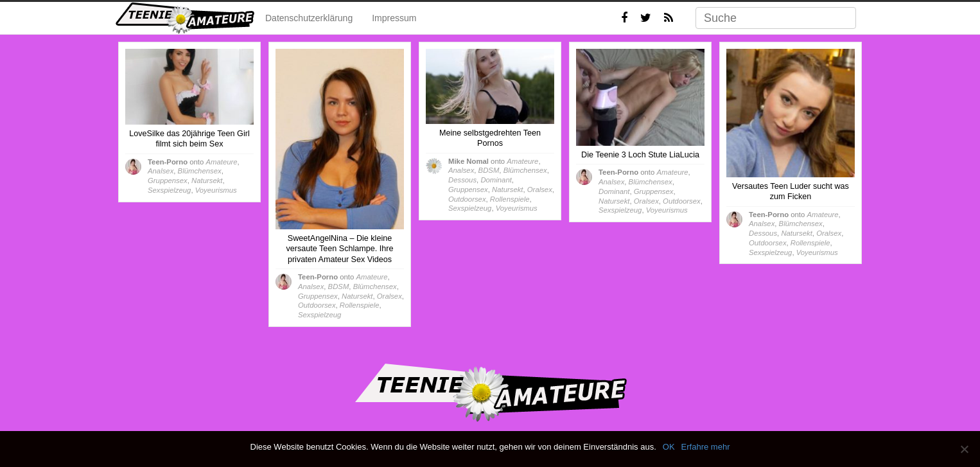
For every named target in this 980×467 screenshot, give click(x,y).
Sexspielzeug (169, 190)
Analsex (161, 171)
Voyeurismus (216, 190)
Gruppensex (168, 181)
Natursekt (207, 181)
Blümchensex (200, 171)
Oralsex (389, 296)
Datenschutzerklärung (309, 18)
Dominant (496, 180)
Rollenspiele (360, 305)
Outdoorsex (317, 305)
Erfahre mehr (706, 447)
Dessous (462, 180)
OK (669, 447)
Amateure (221, 162)
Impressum (394, 18)
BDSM (339, 286)
